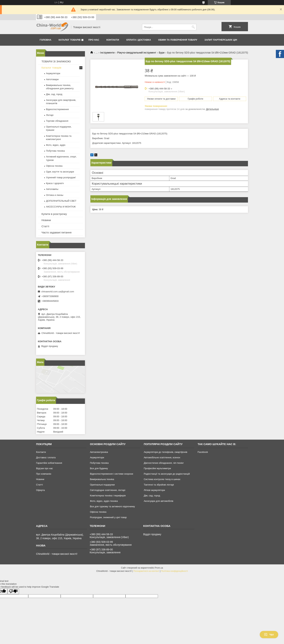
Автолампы (52, 189)
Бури (162, 53)
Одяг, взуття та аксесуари (60, 172)
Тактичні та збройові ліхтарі (159, 485)
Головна (45, 40)
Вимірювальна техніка (102, 479)
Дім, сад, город (54, 94)
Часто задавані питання (57, 232)
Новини (46, 220)
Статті (45, 226)
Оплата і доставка (139, 40)
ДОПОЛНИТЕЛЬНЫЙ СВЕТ (61, 201)
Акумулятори (53, 73)
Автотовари (52, 79)
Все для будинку (99, 468)
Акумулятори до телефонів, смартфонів (166, 452)
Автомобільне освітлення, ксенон (162, 457)
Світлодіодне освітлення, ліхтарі (107, 490)
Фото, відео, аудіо (56, 145)
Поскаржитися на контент (146, 571)
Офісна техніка (54, 166)
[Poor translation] (13, 591)
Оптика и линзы (55, 195)
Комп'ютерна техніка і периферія (108, 496)
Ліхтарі (50, 115)
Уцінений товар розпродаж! (61, 177)
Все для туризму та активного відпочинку (112, 506)
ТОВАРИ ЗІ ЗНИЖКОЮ (56, 61)
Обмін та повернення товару (178, 40)
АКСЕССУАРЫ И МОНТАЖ (61, 207)
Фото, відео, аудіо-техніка (104, 501)
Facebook (203, 452)
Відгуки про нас (44, 468)
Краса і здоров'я (55, 183)
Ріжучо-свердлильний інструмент (137, 53)
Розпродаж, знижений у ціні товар (108, 517)
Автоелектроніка (99, 452)
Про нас (94, 40)
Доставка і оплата (46, 457)
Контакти (113, 40)
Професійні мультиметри (157, 468)
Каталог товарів (69, 40)
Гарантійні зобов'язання (49, 463)
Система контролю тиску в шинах (162, 479)
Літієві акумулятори (154, 490)
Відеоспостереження (57, 109)
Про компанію (44, 474)
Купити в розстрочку (54, 214)
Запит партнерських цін (221, 40)
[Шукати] (193, 27)
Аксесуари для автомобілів (159, 501)
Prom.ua (159, 568)
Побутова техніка (55, 151)
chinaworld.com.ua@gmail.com (58, 292)
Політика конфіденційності (174, 571)
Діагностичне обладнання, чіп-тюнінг (164, 463)
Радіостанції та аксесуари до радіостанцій (167, 474)
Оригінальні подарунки (102, 485)
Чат (269, 635)
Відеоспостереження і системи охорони (111, 474)
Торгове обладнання (57, 121)
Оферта (40, 490)
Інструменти (107, 53)
